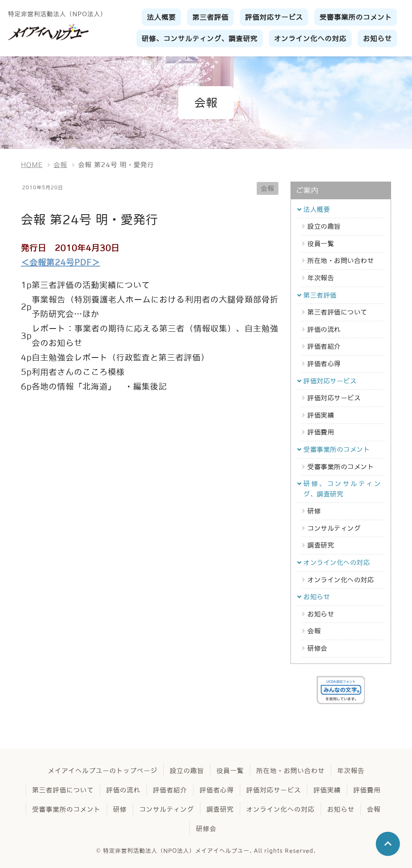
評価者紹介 (324, 346)
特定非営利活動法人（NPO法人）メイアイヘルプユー (176, 851)
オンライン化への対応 (341, 580)
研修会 (317, 648)
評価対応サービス (334, 398)
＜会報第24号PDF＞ (61, 262)
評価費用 (321, 432)
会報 (268, 188)
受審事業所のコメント (341, 467)
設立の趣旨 (324, 226)
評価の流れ (324, 329)
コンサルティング (334, 528)
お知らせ (321, 614)
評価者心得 (324, 364)
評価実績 (321, 415)
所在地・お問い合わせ (341, 260)
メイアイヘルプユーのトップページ (103, 771)
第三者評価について (337, 312)
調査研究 (321, 545)
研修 (314, 511)
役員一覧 (321, 244)
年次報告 (321, 278)
